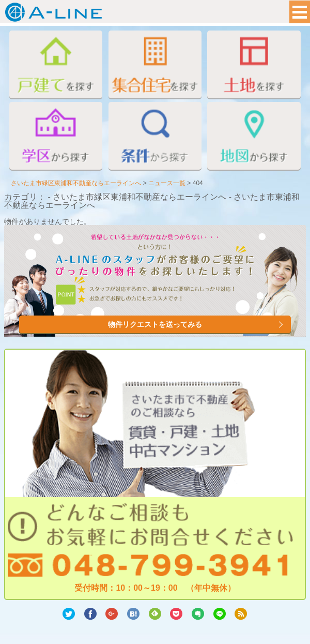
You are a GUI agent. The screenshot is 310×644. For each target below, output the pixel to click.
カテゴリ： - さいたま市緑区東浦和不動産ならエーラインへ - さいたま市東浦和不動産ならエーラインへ (152, 201)
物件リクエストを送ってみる (155, 324)
